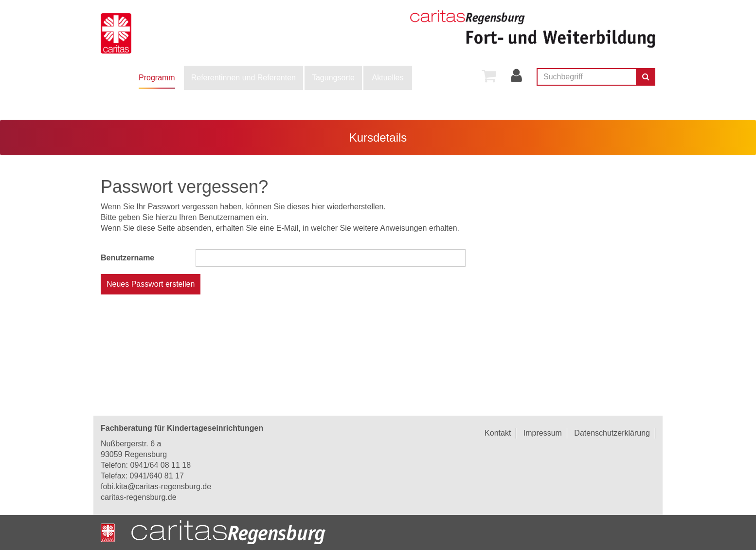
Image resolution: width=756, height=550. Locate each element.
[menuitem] (157, 78)
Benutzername (127, 258)
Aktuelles (388, 78)
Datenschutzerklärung (612, 433)
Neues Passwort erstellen (151, 284)
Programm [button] (157, 78)
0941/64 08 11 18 (160, 465)
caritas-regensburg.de (139, 497)
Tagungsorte (333, 78)
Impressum (543, 433)
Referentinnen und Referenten (243, 78)
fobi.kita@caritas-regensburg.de (156, 486)
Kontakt (498, 433)
